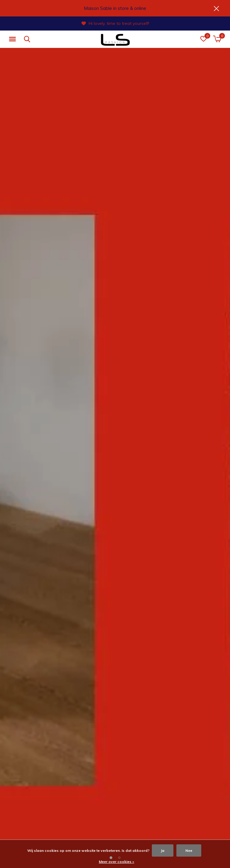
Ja (163, 850)
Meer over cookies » (116, 862)
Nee (189, 850)
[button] (13, 39)
